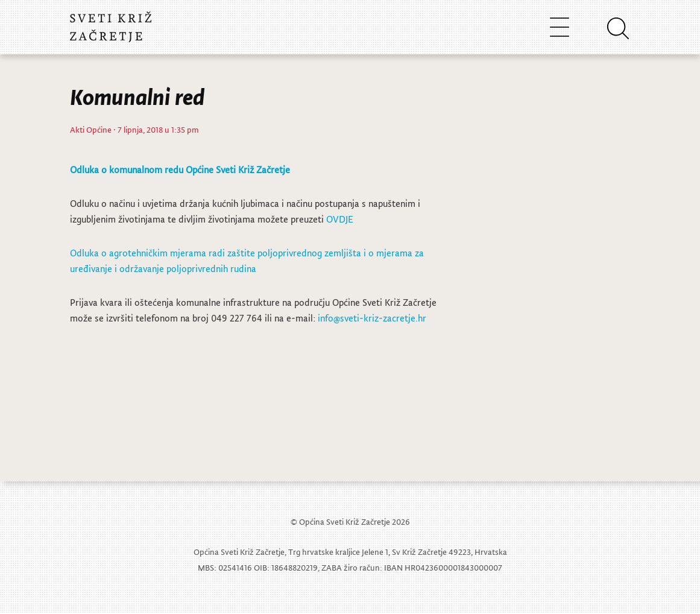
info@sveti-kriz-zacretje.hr (372, 318)
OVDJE (340, 219)
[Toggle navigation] (560, 27)
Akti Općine (91, 129)
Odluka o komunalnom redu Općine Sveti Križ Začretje (180, 169)
